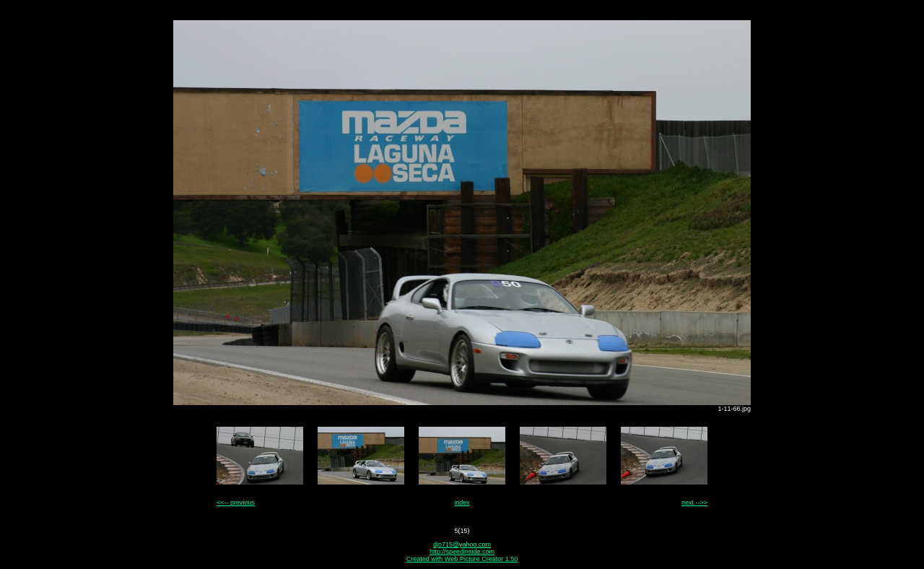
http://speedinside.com (462, 552)
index (462, 503)
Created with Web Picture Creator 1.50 (462, 559)
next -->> (694, 503)
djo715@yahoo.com (462, 544)
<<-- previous (236, 503)
